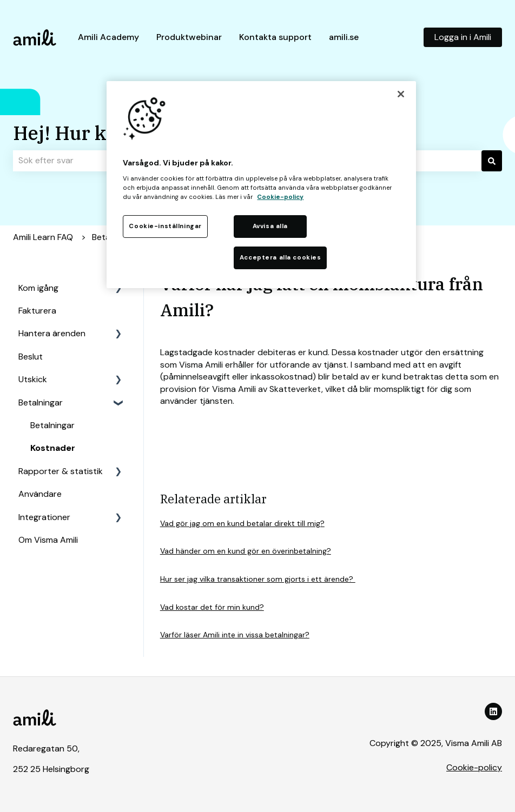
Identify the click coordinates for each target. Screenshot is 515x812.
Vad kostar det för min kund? (212, 607)
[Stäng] (401, 94)
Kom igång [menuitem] (38, 288)
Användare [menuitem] (40, 494)
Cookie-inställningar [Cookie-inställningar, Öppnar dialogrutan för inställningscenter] (165, 226)
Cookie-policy (474, 767)
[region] (261, 185)
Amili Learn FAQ (43, 237)
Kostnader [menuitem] (53, 448)
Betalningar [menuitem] (41, 402)
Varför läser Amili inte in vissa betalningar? (235, 635)
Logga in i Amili (463, 37)
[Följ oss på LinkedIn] (493, 711)
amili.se (344, 37)
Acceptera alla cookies (280, 258)
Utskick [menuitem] (33, 379)
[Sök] (492, 161)
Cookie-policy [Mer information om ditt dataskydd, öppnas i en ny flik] (280, 197)
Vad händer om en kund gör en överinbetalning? (246, 551)
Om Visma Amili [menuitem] (48, 540)
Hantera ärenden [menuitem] (52, 333)
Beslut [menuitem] (31, 357)
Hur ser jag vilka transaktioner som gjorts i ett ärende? (258, 579)
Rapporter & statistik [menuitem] (61, 471)
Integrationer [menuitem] (44, 517)
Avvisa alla (270, 226)
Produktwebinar (189, 37)
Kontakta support (275, 37)
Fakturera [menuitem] (37, 311)
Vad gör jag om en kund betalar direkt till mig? (242, 523)
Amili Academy (108, 37)
